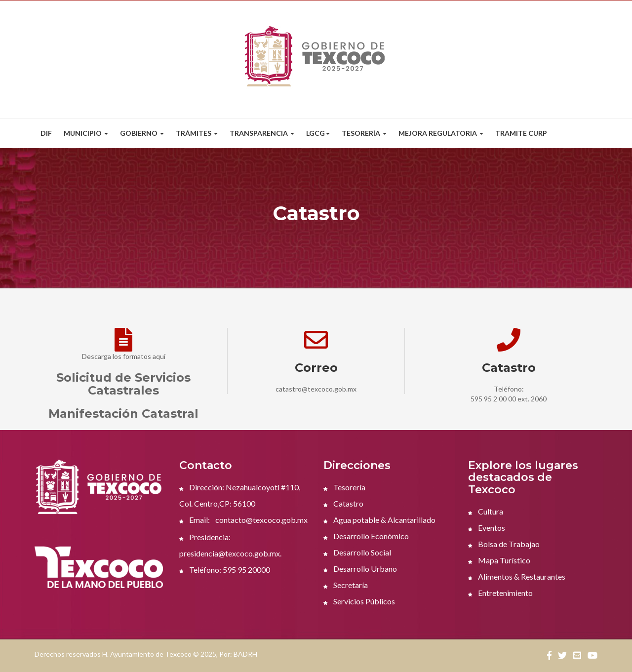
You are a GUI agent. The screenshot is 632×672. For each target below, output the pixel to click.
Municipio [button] (86, 133)
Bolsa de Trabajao (504, 544)
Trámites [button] (197, 133)
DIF (46, 133)
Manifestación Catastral (123, 414)
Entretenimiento (500, 593)
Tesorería (344, 487)
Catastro (343, 503)
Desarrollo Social (357, 552)
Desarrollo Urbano (360, 569)
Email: (195, 520)
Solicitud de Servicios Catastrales (123, 384)
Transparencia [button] (262, 133)
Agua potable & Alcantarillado (379, 520)
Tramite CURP (521, 133)
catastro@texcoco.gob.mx (316, 389)
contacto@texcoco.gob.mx (261, 520)
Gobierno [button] (142, 133)
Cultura (486, 511)
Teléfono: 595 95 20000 (225, 570)
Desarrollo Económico (366, 536)
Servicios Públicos (359, 601)
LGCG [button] (318, 133)
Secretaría (346, 585)
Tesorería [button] (364, 133)
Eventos (487, 528)
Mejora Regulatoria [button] (441, 133)
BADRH (245, 654)
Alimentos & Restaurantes (517, 576)
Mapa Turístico (499, 560)
